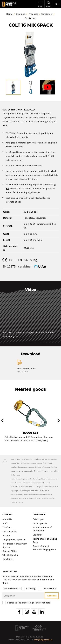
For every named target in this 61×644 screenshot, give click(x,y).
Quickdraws (30, 18)
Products (33, 14)
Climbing (20, 14)
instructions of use (27, 368)
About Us (7, 519)
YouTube (34, 612)
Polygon (39, 628)
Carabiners (47, 14)
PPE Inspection (40, 523)
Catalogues (38, 519)
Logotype (38, 535)
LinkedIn (42, 612)
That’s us (7, 527)
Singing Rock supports (14, 540)
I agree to (29, 603)
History (6, 535)
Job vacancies (10, 531)
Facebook (19, 612)
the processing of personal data (34, 603)
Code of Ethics (10, 551)
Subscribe (52, 596)
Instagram (27, 612)
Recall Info (8, 559)
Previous (2, 421)
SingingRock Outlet (22, 628)
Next (59, 421)
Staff (5, 523)
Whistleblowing (10, 555)
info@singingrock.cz (43, 640)
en (56, 4)
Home (9, 14)
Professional (50, 588)
